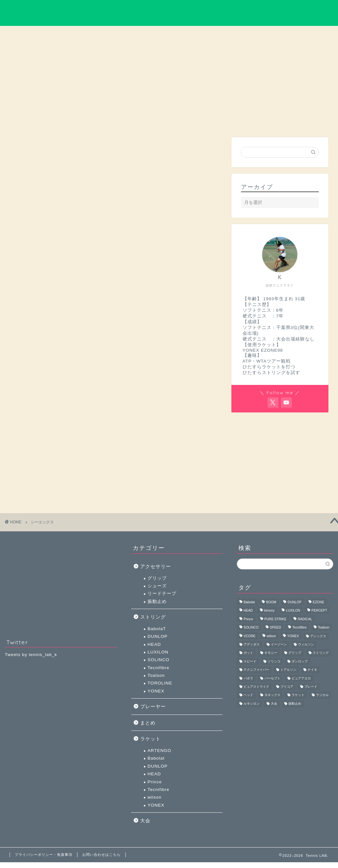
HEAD (154, 644)
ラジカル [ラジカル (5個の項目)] (322, 695)
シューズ (157, 586)
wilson (155, 797)
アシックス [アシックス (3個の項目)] (318, 636)
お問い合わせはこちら (101, 855)
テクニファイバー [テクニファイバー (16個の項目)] (256, 670)
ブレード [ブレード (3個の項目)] (311, 687)
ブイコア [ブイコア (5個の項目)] (287, 687)
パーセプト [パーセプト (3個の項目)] (272, 678)
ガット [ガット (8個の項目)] (248, 653)
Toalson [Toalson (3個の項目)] (324, 628)
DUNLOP (158, 636)
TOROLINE (160, 683)
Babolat (156, 758)
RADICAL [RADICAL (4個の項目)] (305, 619)
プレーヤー (30, 34)
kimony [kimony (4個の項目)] (269, 611)
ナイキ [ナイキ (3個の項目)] (312, 670)
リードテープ (162, 594)
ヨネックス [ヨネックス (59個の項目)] (272, 695)
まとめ (262, 34)
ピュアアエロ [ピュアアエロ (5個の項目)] (301, 678)
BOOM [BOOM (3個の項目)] (271, 602)
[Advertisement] (278, 91)
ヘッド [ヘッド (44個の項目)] (248, 695)
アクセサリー (169, 34)
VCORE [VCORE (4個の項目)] (249, 636)
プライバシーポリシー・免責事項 (44, 855)
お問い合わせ (308, 34)
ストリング (215, 34)
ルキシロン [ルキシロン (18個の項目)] (252, 704)
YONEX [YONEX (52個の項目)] (293, 636)
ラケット (76, 34)
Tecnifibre (158, 668)
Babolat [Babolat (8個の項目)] (249, 602)
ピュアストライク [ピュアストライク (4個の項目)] (256, 687)
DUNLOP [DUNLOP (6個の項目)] (294, 602)
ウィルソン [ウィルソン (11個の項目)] (306, 644)
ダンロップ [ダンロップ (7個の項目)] (300, 661)
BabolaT (157, 629)
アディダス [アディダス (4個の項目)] (252, 644)
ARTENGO (159, 751)
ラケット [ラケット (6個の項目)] (298, 695)
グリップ (157, 578)
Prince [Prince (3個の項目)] (248, 619)
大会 (123, 34)
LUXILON (158, 652)
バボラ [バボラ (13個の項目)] (248, 678)
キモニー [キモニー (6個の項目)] (271, 653)
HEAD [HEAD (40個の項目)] (248, 611)
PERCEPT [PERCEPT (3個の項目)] (319, 611)
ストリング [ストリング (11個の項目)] (321, 653)
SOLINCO (158, 660)
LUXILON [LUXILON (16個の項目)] (293, 611)
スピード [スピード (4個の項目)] (250, 661)
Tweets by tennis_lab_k (31, 655)
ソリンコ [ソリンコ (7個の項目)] (274, 661)
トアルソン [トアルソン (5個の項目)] (288, 670)
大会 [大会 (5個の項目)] (274, 704)
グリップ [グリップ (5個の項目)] (295, 653)
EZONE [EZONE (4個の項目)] (318, 602)
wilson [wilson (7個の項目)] (271, 636)
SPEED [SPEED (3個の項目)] (275, 628)
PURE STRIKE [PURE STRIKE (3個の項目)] (275, 619)
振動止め (157, 602)
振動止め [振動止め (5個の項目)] (295, 704)
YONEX (156, 691)
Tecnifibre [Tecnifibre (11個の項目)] (299, 628)
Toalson (156, 675)
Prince (155, 782)
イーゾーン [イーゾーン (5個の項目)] (279, 644)
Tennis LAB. (169, 13)
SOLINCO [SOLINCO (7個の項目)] (251, 628)
